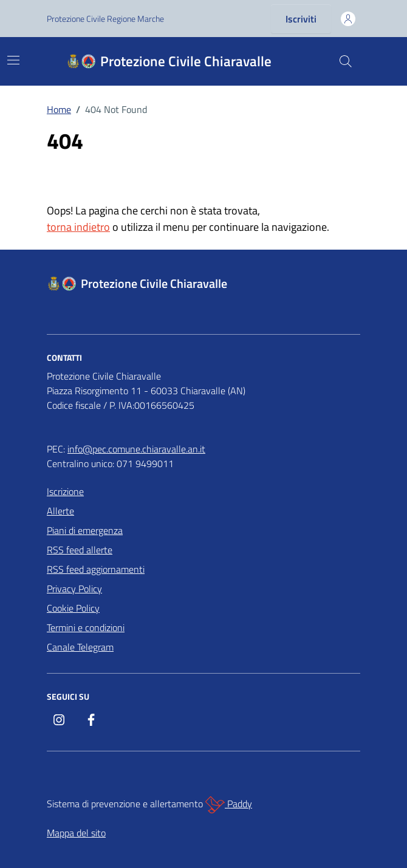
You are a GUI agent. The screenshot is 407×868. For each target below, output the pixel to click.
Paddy (229, 805)
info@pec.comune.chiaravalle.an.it (136, 449)
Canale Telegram (80, 647)
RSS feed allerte (80, 550)
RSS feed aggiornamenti (96, 569)
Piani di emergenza (85, 530)
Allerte (60, 511)
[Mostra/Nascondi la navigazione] (13, 60)
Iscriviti (301, 19)
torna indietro (78, 227)
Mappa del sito (76, 833)
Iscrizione (65, 491)
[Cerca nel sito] (346, 61)
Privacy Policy (74, 589)
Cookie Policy (73, 608)
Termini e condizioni (86, 627)
